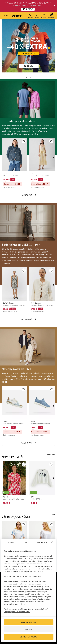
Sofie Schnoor (8, 303)
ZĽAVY (52, 514)
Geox (5, 421)
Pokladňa (51, 16)
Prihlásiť (44, 16)
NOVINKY (51, 455)
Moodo (6, 497)
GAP (5, 174)
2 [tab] (30, 77)
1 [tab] (27, 77)
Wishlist (37, 16)
